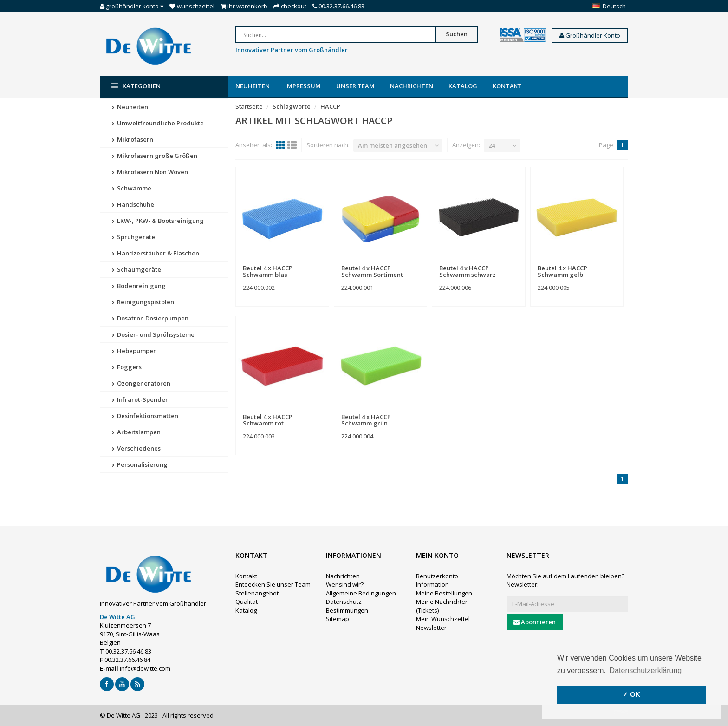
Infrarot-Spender (140, 399)
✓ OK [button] (631, 694)
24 (492, 145)
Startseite (249, 106)
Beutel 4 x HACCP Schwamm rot (268, 420)
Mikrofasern (133, 139)
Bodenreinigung (139, 286)
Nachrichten (412, 86)
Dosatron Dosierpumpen (150, 318)
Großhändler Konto (590, 35)
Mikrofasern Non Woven (150, 172)
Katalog (463, 86)
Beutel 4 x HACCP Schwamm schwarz (468, 271)
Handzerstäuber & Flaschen (156, 253)
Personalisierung (140, 464)
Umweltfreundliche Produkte (158, 123)
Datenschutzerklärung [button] (646, 670)
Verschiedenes (136, 448)
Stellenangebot (257, 593)
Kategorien (136, 86)
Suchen (457, 34)
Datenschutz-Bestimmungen (347, 606)
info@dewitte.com (145, 668)
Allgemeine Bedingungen (361, 593)
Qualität (247, 602)
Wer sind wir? (345, 584)
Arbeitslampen (136, 432)
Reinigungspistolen (143, 302)
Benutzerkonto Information (437, 580)
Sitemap (338, 619)
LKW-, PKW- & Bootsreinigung (158, 221)
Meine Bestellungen (444, 593)
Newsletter (431, 628)
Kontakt (507, 86)
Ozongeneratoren (141, 383)
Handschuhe (133, 204)
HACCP (330, 106)
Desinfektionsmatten (145, 416)
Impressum (303, 86)
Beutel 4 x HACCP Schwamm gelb (562, 271)
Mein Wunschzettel (443, 619)
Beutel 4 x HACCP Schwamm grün (366, 420)
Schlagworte (292, 106)
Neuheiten (253, 86)
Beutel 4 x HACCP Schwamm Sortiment (372, 271)
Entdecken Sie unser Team (273, 584)
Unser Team (355, 86)
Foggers (127, 367)
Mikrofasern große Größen (155, 156)
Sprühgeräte (133, 237)
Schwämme (132, 188)
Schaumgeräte (136, 269)
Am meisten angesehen (393, 145)
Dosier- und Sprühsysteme (153, 334)
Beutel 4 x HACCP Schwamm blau (268, 271)
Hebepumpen (134, 351)
